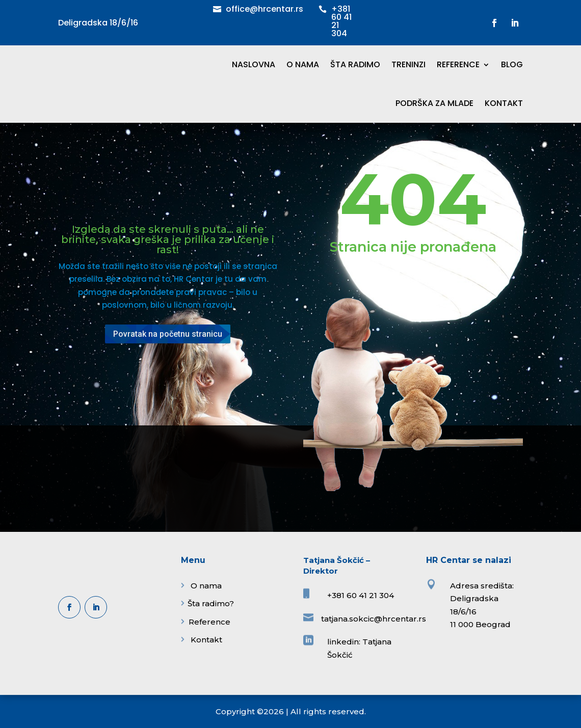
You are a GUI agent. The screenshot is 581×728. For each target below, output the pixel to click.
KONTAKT (504, 103)
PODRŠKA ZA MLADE (434, 103)
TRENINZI (408, 64)
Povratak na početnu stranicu (168, 334)
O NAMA (303, 64)
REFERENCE (458, 64)
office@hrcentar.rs (265, 9)
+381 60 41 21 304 (341, 21)
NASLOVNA (254, 64)
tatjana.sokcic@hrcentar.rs (374, 619)
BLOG (512, 64)
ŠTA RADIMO (355, 64)
